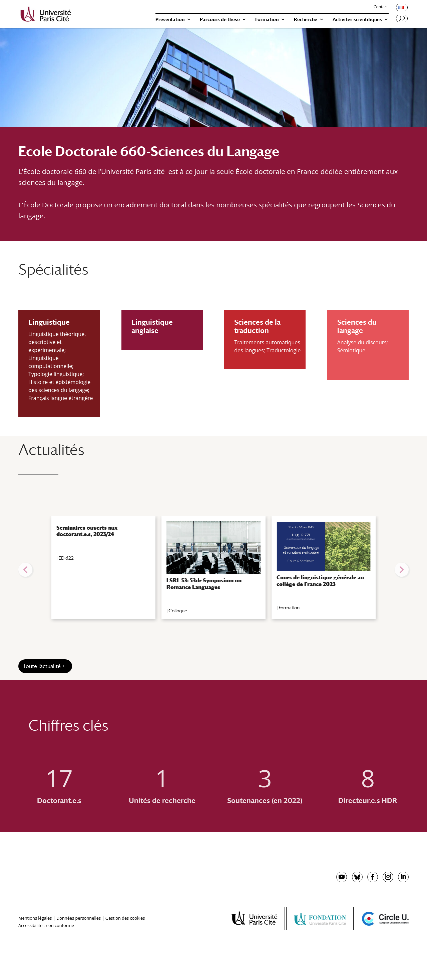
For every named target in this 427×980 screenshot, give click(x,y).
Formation (267, 19)
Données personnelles (79, 918)
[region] (213, 570)
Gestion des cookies (125, 918)
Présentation (170, 19)
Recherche (306, 19)
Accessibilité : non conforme (46, 925)
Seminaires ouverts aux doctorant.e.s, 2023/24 (87, 531)
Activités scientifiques (357, 19)
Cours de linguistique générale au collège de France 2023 (320, 581)
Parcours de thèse (220, 19)
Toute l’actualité (42, 666)
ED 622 (66, 558)
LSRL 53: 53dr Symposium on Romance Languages (204, 584)
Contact (381, 7)
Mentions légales (35, 918)
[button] (25, 570)
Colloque (178, 611)
